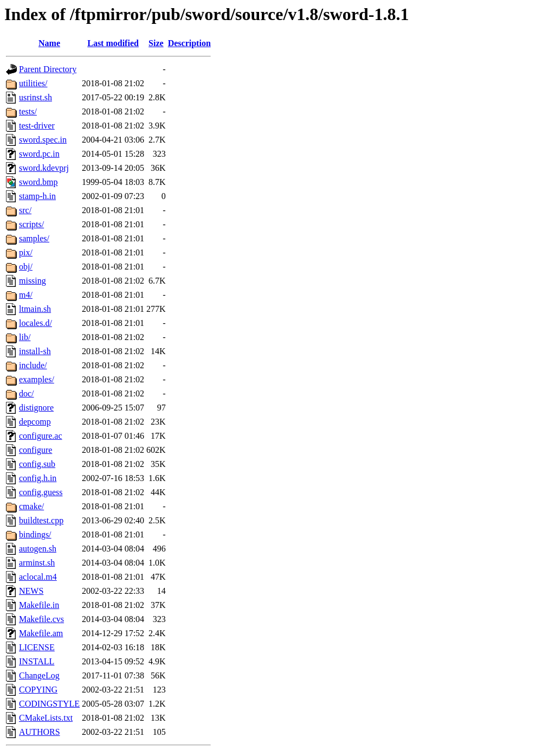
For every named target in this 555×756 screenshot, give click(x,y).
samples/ (34, 238)
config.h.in (38, 478)
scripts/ (31, 224)
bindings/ (35, 534)
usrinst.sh (36, 97)
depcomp (35, 422)
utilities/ (33, 83)
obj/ (26, 267)
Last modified (113, 43)
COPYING (38, 690)
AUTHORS (40, 732)
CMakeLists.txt (46, 718)
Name (49, 43)
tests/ (28, 111)
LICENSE (37, 647)
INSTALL (37, 661)
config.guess (41, 492)
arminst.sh (37, 563)
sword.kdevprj (44, 168)
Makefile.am (41, 633)
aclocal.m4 (38, 577)
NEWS (31, 591)
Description (189, 43)
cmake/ (31, 506)
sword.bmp (38, 182)
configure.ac (41, 436)
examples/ (37, 379)
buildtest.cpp (41, 520)
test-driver (37, 126)
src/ (25, 210)
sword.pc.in (39, 154)
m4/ (26, 295)
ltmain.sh (35, 309)
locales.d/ (36, 323)
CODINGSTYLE (49, 704)
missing (33, 281)
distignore (36, 408)
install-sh (35, 351)
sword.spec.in (43, 140)
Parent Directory (48, 69)
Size (156, 43)
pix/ (26, 252)
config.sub (37, 464)
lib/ (25, 337)
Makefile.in (39, 605)
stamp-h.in (37, 196)
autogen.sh (38, 549)
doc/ (27, 393)
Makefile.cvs (41, 619)
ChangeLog (39, 675)
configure (36, 450)
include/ (33, 365)
